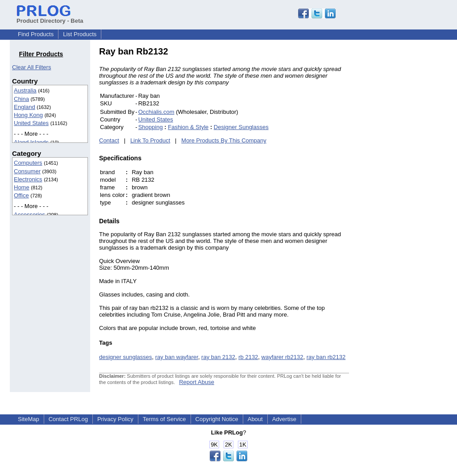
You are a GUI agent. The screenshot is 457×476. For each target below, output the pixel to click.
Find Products (36, 34)
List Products (80, 34)
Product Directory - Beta (50, 17)
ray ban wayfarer (177, 357)
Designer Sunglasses (241, 127)
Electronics (28, 179)
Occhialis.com (156, 112)
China (21, 99)
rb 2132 (248, 357)
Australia (25, 90)
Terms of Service (164, 419)
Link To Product (150, 140)
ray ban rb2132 (326, 357)
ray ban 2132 (218, 357)
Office (21, 195)
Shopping (151, 127)
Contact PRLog (68, 419)
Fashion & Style (188, 127)
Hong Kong (28, 115)
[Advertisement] (409, 180)
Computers (28, 163)
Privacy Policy (115, 419)
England (25, 107)
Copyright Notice (217, 419)
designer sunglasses (126, 357)
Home (22, 187)
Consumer (27, 171)
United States (31, 123)
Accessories (29, 215)
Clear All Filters (31, 67)
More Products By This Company (224, 140)
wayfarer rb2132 (283, 357)
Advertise (284, 419)
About (255, 419)
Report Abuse (197, 382)
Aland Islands (31, 142)
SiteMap (29, 419)
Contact (109, 140)
